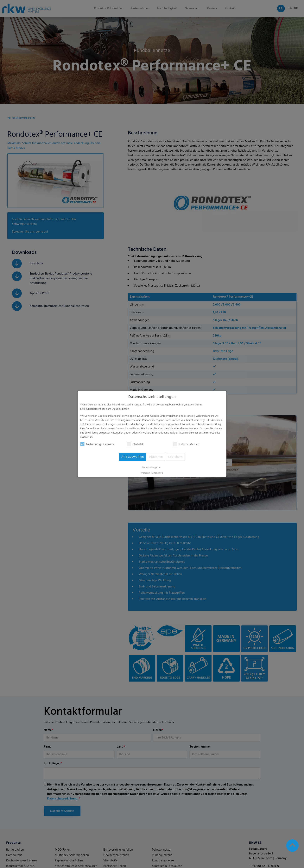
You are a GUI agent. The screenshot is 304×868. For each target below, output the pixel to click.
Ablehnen (156, 457)
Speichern (175, 457)
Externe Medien (186, 444)
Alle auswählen (133, 457)
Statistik (135, 444)
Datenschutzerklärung (128, 429)
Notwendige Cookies (97, 444)
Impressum (146, 473)
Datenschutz (158, 473)
